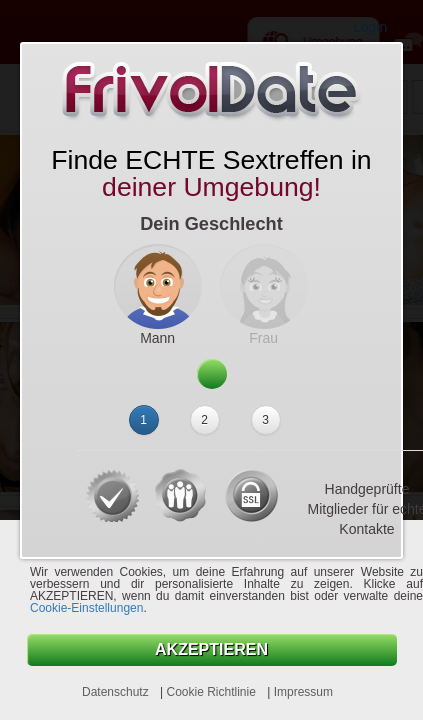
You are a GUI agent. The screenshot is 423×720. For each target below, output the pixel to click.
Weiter (212, 373)
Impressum (303, 692)
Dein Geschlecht (211, 224)
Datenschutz (117, 692)
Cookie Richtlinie (212, 692)
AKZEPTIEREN (211, 649)
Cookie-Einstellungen (86, 608)
